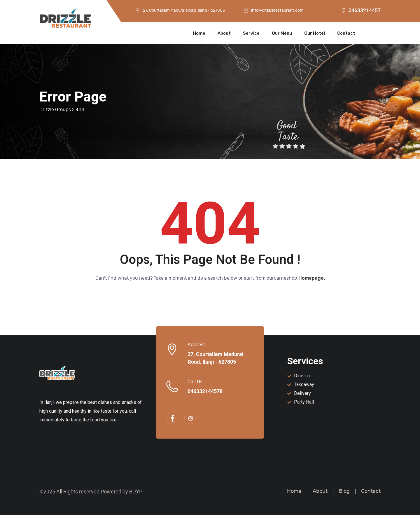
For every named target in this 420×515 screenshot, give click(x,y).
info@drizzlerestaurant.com (277, 10)
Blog (344, 491)
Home (199, 33)
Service (251, 33)
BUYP (136, 492)
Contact (346, 33)
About (224, 33)
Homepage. (312, 278)
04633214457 (365, 10)
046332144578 (205, 391)
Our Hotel (315, 33)
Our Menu (282, 33)
